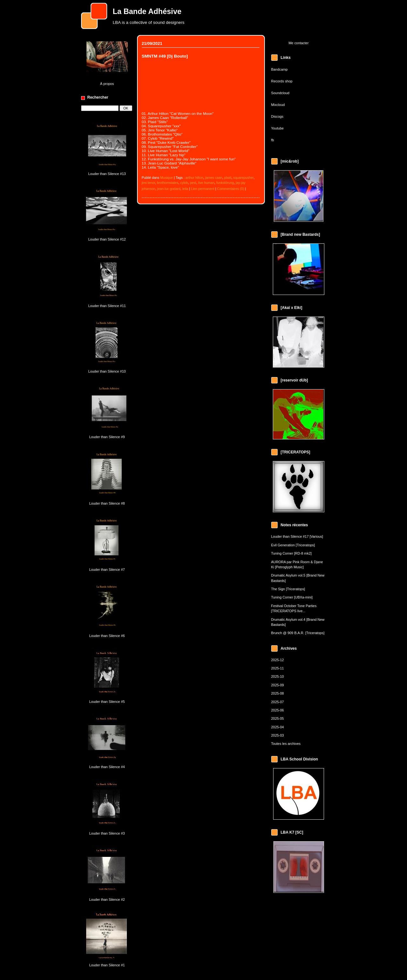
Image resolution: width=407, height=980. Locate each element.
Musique (167, 178)
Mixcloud (278, 105)
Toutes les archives (286, 744)
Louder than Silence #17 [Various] (297, 536)
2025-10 (278, 676)
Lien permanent (203, 189)
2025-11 (278, 668)
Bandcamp (279, 69)
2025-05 (278, 718)
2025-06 (278, 710)
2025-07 (278, 702)
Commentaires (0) (231, 189)
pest (193, 183)
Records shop (282, 81)
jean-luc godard (169, 189)
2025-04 (278, 727)
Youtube (278, 128)
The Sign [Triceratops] (288, 589)
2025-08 (278, 693)
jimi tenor (148, 183)
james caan (214, 178)
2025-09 (278, 685)
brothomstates (168, 183)
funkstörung (225, 183)
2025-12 (278, 660)
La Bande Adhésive (147, 11)
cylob (184, 183)
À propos (107, 84)
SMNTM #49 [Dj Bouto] (165, 56)
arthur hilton (194, 178)
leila (185, 189)
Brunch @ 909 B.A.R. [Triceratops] (298, 633)
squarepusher (243, 178)
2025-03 (278, 735)
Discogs (277, 116)
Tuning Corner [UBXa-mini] (292, 597)
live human (206, 183)
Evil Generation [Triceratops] (293, 545)
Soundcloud (280, 93)
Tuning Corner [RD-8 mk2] (291, 553)
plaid (228, 178)
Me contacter (298, 43)
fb (273, 140)
